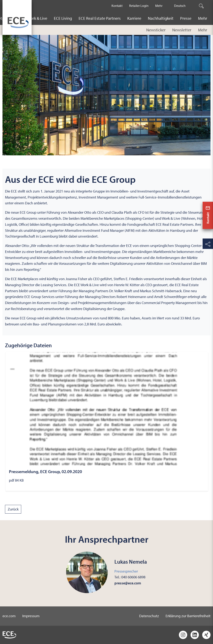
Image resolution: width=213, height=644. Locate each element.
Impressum (31, 616)
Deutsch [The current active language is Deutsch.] (180, 6)
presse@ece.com (128, 583)
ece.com (9, 616)
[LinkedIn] (195, 635)
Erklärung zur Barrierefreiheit (188, 616)
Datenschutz (149, 616)
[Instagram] (183, 635)
